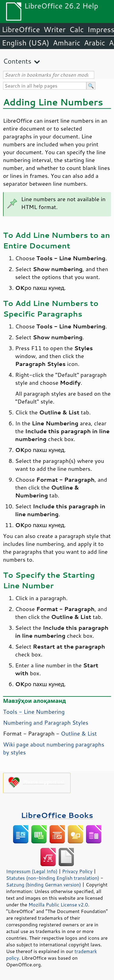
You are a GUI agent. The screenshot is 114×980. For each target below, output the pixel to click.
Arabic (95, 43)
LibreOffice (21, 29)
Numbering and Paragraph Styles (46, 723)
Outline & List (79, 733)
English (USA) (26, 43)
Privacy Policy (77, 871)
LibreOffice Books (57, 815)
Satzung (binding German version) (44, 885)
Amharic (67, 43)
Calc (77, 29)
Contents (17, 61)
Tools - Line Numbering (34, 712)
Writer (54, 29)
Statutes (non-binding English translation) (53, 878)
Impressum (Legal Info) (32, 871)
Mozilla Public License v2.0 (58, 905)
